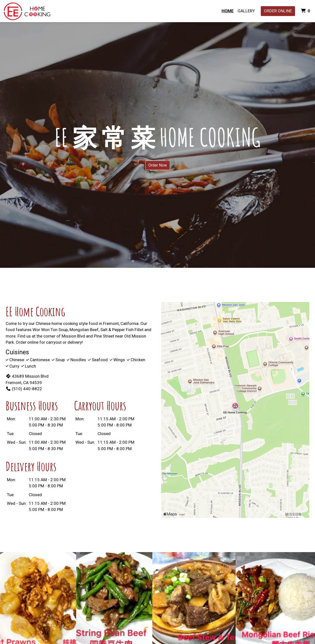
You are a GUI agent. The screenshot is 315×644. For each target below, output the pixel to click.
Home (228, 11)
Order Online (278, 11)
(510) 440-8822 (24, 389)
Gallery (246, 11)
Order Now (158, 165)
